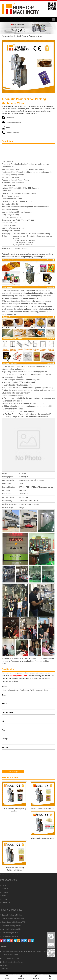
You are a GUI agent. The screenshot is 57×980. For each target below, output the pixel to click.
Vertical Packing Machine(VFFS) (12, 919)
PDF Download (9, 128)
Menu (7, 976)
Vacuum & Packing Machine (11, 926)
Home (3, 885)
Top (50, 977)
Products (4, 892)
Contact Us (5, 903)
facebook (5, 969)
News (3, 896)
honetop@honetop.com (11, 122)
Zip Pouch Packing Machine (11, 929)
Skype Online (8, 118)
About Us (4, 889)
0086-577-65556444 (10, 133)
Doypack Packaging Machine (11, 915)
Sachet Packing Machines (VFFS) (13, 922)
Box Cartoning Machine (9, 933)
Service (4, 899)
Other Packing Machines (10, 936)
